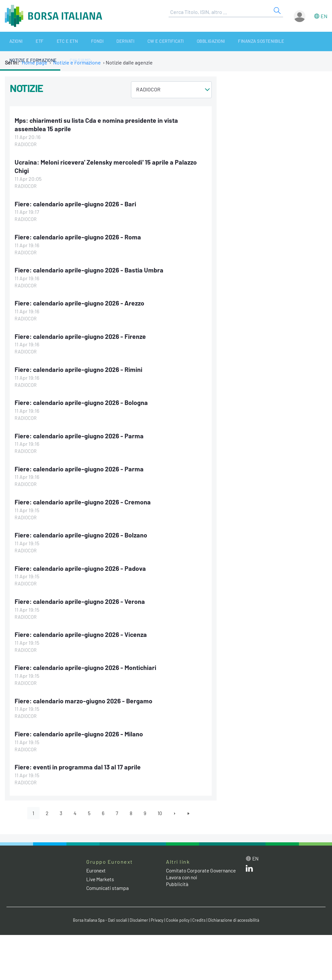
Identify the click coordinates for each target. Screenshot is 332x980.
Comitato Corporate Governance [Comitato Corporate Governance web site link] (189, 872)
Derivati (97, 41)
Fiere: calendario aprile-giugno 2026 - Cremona (83, 501)
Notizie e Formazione (274, 41)
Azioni (11, 41)
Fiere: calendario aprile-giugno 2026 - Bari (76, 203)
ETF (29, 41)
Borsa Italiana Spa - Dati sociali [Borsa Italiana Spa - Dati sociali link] (98, 918)
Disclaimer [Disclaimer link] (138, 918)
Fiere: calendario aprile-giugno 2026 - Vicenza (82, 633)
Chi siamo (316, 41)
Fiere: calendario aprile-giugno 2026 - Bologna (82, 401)
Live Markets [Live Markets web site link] (101, 877)
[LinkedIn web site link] (249, 868)
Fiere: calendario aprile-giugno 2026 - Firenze (81, 335)
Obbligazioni (173, 41)
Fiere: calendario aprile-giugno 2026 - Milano (80, 732)
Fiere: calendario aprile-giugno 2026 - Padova (81, 567)
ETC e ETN (50, 41)
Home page (35, 62)
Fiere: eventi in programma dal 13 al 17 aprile (78, 765)
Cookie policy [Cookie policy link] (179, 918)
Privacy (158, 918)
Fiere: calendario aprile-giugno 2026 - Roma (78, 236)
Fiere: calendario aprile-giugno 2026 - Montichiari (86, 665)
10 (161, 811)
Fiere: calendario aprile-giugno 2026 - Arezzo (80, 302)
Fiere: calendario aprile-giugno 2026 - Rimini (79, 368)
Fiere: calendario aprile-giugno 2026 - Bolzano (82, 534)
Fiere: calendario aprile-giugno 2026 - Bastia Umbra (90, 269)
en (324, 16)
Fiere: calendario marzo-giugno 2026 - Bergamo (84, 698)
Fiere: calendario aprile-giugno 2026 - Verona (80, 600)
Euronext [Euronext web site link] (97, 868)
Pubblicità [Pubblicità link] (177, 888)
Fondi (74, 41)
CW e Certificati (132, 41)
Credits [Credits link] (200, 918)
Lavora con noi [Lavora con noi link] (183, 882)
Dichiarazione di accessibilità (236, 918)
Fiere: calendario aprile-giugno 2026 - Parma (80, 434)
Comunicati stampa (108, 886)
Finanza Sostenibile (219, 41)
